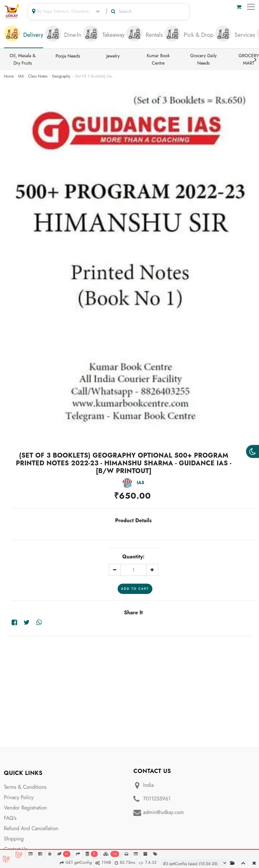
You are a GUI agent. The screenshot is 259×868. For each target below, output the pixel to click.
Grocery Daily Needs (203, 59)
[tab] (24, 36)
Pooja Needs (68, 56)
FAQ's (10, 818)
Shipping (14, 839)
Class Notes (38, 76)
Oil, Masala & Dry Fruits (23, 59)
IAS (21, 76)
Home (9, 76)
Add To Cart (135, 589)
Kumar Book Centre (158, 59)
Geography (61, 76)
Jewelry (113, 56)
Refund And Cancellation (31, 828)
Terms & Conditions (25, 787)
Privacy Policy (19, 797)
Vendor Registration (25, 808)
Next (255, 59)
